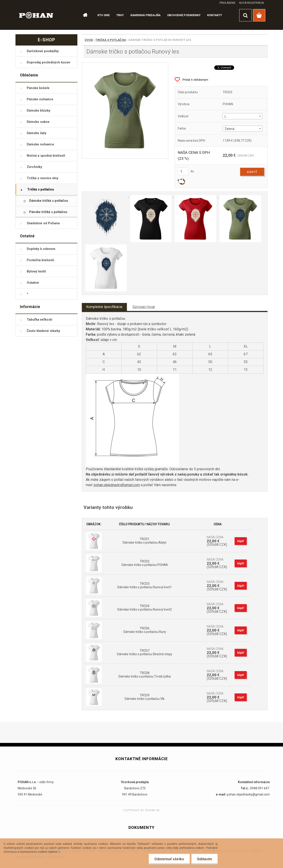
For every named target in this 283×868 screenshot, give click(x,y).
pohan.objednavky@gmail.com (117, 485)
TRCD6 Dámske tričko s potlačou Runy (145, 630)
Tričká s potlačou (111, 40)
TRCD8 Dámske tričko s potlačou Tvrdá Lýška (145, 675)
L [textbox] (225, 116)
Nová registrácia (251, 3)
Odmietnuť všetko (169, 859)
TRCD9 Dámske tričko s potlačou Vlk (145, 697)
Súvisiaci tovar (144, 307)
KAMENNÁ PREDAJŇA (145, 15)
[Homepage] (83, 15)
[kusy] (183, 171)
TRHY (120, 15)
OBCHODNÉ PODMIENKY (184, 15)
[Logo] (36, 15)
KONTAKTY (215, 15)
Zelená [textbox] (229, 129)
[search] (245, 15)
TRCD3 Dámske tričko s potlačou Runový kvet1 (145, 585)
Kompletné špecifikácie (104, 307)
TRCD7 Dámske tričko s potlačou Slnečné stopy (145, 652)
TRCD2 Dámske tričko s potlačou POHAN (145, 563)
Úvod (89, 40)
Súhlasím (205, 859)
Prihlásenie (228, 3)
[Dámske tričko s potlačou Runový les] (125, 110)
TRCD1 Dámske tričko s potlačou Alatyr (145, 541)
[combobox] (242, 116)
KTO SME (104, 15)
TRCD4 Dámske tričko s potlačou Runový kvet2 (145, 608)
